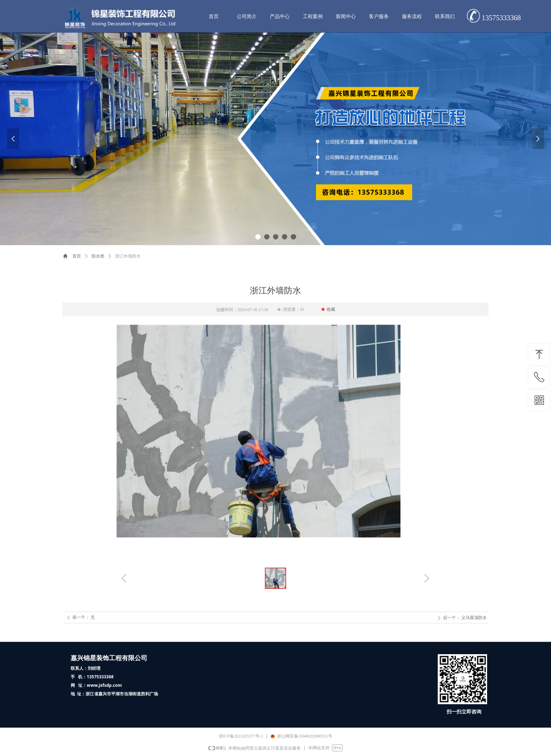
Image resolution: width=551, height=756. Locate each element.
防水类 (98, 256)
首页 (77, 256)
